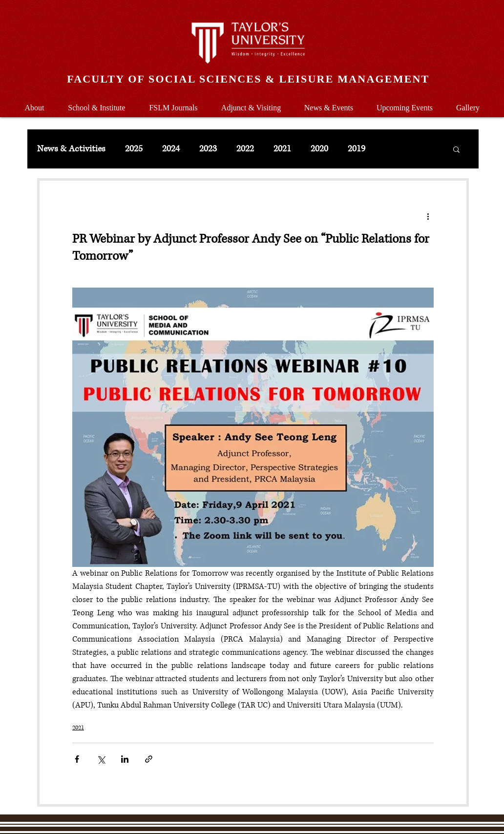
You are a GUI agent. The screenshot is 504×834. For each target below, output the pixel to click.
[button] (97, 103)
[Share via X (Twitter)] (101, 759)
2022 (245, 149)
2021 (282, 149)
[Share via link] (149, 759)
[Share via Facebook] (77, 759)
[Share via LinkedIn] (125, 759)
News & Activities (71, 149)
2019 (357, 149)
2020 (319, 149)
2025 (134, 149)
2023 (208, 149)
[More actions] (428, 216)
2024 (171, 149)
